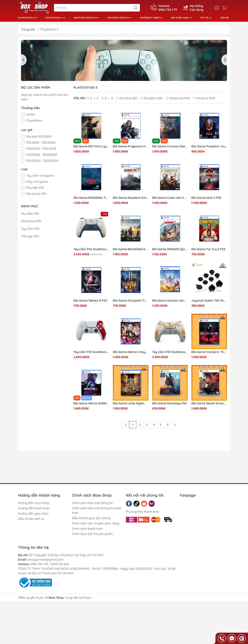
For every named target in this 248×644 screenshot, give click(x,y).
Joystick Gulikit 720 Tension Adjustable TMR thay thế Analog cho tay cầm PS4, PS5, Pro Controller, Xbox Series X (209, 302)
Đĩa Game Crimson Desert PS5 (170, 148)
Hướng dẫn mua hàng (33, 504)
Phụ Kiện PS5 (30, 215)
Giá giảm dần (152, 100)
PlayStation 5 (29, 19)
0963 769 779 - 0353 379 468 (49, 566)
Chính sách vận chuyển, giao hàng (96, 525)
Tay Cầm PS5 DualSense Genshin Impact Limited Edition (91, 251)
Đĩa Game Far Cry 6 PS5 (208, 251)
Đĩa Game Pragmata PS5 (131, 148)
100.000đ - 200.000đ (41, 144)
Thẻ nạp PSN (30, 238)
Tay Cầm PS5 (30, 230)
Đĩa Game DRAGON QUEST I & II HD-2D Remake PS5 (170, 251)
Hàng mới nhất (178, 100)
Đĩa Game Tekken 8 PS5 (90, 302)
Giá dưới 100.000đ (39, 138)
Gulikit (30, 116)
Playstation (34, 122)
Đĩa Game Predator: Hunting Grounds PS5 (209, 148)
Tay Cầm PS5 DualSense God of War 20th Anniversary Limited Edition (91, 353)
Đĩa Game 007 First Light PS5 (91, 148)
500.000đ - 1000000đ (42, 156)
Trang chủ (28, 31)
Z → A (107, 100)
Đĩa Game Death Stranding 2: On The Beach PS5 (209, 405)
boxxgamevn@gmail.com (46, 561)
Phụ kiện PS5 (35, 189)
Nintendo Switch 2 (87, 19)
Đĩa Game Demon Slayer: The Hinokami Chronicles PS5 (131, 353)
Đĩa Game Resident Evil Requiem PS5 (131, 199)
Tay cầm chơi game (40, 177)
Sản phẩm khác (182, 19)
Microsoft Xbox (152, 19)
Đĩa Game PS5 (36, 195)
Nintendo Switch (120, 19)
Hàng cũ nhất (204, 100)
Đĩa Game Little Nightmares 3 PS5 (131, 405)
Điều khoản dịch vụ (31, 520)
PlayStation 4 (56, 19)
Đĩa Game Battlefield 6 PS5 (131, 251)
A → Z (92, 100)
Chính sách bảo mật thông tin (92, 504)
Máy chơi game (37, 183)
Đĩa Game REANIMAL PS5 (91, 199)
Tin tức (207, 19)
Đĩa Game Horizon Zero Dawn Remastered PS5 (170, 302)
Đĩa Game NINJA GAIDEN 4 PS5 (91, 405)
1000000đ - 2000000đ (42, 162)
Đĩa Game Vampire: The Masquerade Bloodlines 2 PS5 (209, 353)
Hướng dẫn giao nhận (33, 515)
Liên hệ (224, 18)
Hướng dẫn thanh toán (34, 510)
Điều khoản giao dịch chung (91, 519)
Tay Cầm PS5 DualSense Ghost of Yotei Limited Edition (170, 353)
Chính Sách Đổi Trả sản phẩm (92, 535)
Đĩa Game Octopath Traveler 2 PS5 (131, 302)
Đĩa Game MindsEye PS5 (170, 405)
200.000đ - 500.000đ (41, 150)
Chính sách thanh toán (87, 530)
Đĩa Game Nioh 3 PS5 (206, 199)
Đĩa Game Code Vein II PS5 (170, 199)
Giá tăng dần (127, 100)
